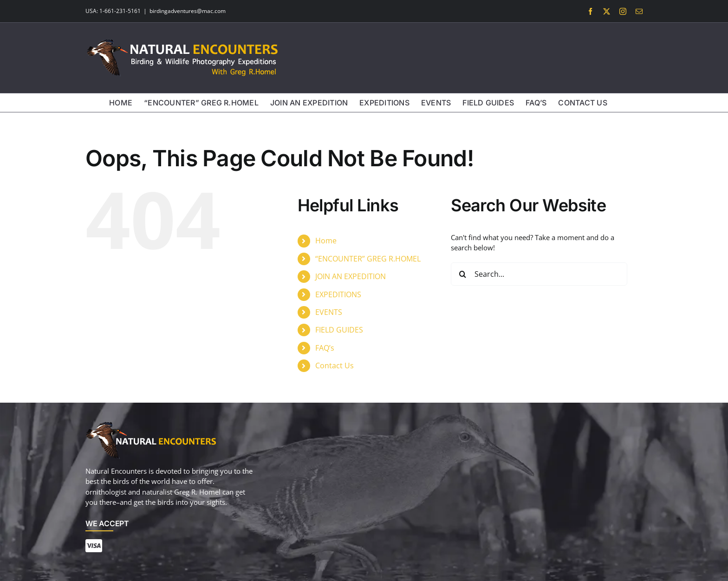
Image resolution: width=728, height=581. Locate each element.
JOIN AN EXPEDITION (351, 276)
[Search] (462, 274)
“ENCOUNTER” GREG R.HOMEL (368, 259)
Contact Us (335, 366)
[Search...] (539, 274)
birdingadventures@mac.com (188, 11)
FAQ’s (325, 348)
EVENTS (329, 312)
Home (326, 241)
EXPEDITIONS (338, 294)
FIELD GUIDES (339, 330)
